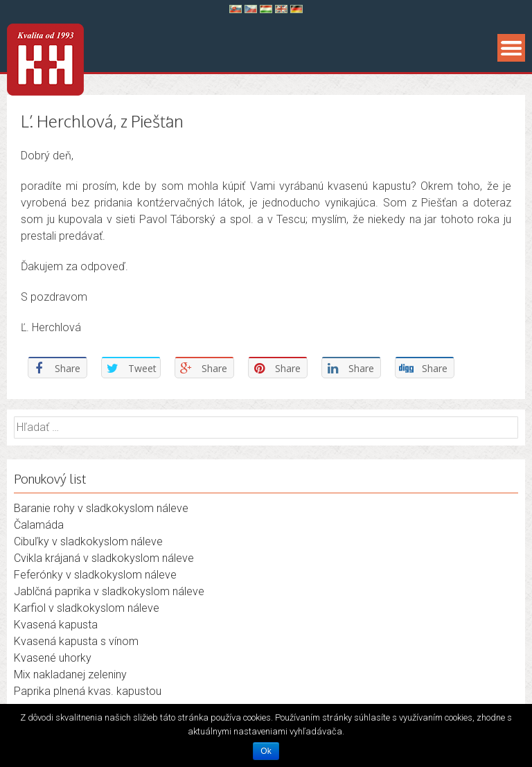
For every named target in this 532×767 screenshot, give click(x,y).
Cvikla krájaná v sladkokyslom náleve (104, 558)
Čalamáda (39, 525)
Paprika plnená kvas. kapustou (88, 691)
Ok (266, 751)
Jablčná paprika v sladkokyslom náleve (109, 591)
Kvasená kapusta (56, 625)
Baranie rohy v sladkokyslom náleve (101, 508)
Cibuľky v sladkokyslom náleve (88, 541)
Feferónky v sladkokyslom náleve (95, 575)
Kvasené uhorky (53, 658)
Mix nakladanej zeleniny (70, 675)
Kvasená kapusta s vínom (76, 641)
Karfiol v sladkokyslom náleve (87, 608)
